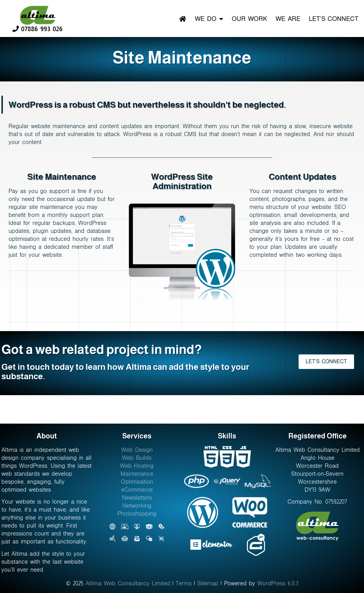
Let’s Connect (334, 18)
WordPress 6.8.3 (278, 583)
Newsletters (137, 498)
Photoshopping (137, 514)
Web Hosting (137, 466)
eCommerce (137, 490)
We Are (288, 18)
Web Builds (137, 458)
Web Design (137, 450)
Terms (184, 583)
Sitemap (208, 583)
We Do (209, 18)
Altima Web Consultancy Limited (128, 583)
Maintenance (137, 474)
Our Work (249, 18)
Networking (137, 506)
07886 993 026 (38, 28)
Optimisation (137, 482)
